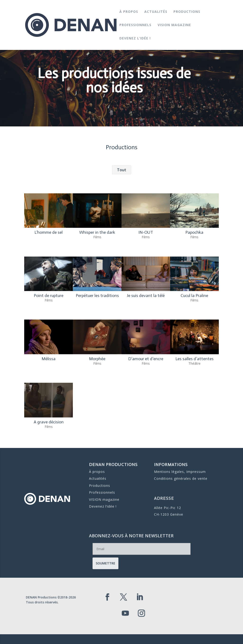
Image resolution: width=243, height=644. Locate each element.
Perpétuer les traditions (97, 342)
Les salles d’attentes (194, 405)
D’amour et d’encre (146, 405)
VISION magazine (174, 25)
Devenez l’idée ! (135, 38)
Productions (187, 12)
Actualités (156, 12)
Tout (122, 216)
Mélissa (49, 405)
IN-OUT (146, 279)
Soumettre (125, 561)
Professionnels (135, 25)
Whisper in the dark (97, 279)
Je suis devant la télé (146, 342)
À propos (129, 12)
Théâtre (194, 410)
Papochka (194, 279)
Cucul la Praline (194, 342)
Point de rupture (49, 342)
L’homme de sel (49, 279)
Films (97, 284)
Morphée (97, 405)
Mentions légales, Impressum (180, 472)
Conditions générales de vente (180, 477)
